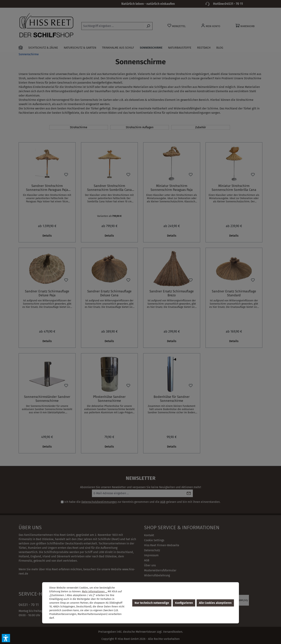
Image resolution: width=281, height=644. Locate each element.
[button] (6, 638)
